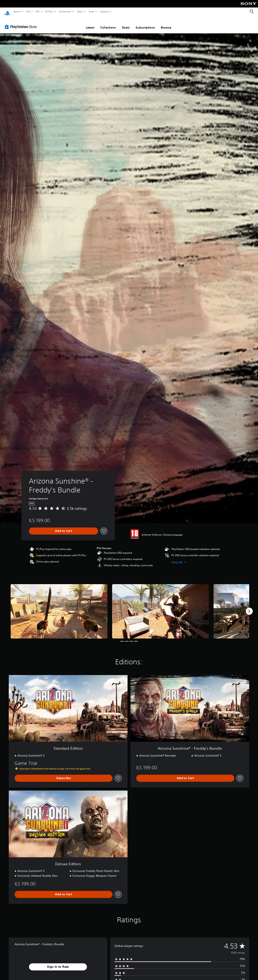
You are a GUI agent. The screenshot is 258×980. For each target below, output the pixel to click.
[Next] (249, 607)
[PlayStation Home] (7, 12)
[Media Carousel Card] (59, 607)
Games (17, 11)
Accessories (65, 11)
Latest (90, 24)
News (80, 11)
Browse (166, 24)
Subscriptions (145, 24)
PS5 (28, 11)
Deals (126, 24)
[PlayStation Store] (22, 23)
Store (91, 11)
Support (104, 11)
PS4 (38, 11)
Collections (108, 24)
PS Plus (49, 11)
